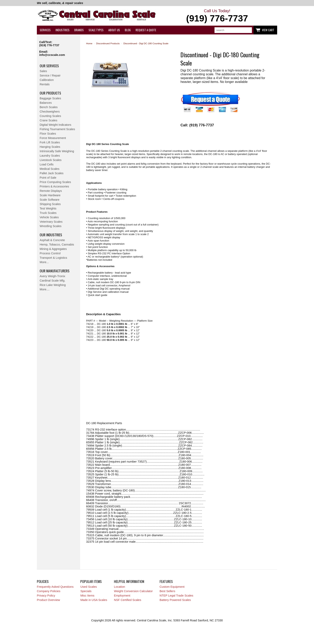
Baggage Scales (50, 98)
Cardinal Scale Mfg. (52, 281)
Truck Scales (48, 213)
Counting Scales (50, 116)
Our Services (49, 66)
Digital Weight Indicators (55, 125)
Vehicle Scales (49, 217)
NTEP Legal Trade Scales (176, 596)
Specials (86, 591)
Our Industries (51, 235)
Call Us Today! (217, 16)
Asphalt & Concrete (52, 240)
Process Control (50, 253)
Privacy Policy (46, 596)
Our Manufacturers (55, 271)
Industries (62, 30)
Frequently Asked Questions (55, 587)
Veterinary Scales (51, 222)
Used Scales (89, 587)
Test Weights (48, 208)
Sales (43, 71)
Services (45, 30)
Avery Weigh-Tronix (52, 276)
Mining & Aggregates (53, 249)
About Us (114, 30)
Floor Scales (48, 134)
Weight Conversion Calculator (133, 591)
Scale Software (50, 200)
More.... (45, 289)
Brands (79, 30)
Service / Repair (50, 75)
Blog (128, 30)
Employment (122, 596)
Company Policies (49, 591)
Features (166, 581)
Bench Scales (49, 107)
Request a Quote (146, 30)
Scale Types (96, 30)
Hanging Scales (50, 147)
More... (44, 262)
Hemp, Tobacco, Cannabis (57, 245)
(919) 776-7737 (49, 45)
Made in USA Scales (94, 600)
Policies (43, 581)
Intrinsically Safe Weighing (57, 151)
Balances (46, 103)
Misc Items (87, 596)
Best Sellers (167, 591)
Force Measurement (53, 138)
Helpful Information (129, 581)
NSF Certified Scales (128, 600)
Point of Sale (48, 178)
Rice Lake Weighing (53, 285)
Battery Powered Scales (175, 600)
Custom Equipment (172, 587)
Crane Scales (48, 120)
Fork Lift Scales (50, 142)
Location (119, 587)
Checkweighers (50, 112)
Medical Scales (50, 169)
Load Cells (47, 164)
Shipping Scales (50, 204)
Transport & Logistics (53, 258)
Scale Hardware (50, 195)
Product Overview (48, 600)
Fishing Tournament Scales (57, 129)
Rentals (45, 84)
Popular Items (91, 581)
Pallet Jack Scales (52, 173)
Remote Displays (51, 191)
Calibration (47, 80)
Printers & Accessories (54, 186)
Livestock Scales (51, 160)
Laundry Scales (50, 156)
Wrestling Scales (51, 226)
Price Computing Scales (55, 182)
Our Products (50, 93)
